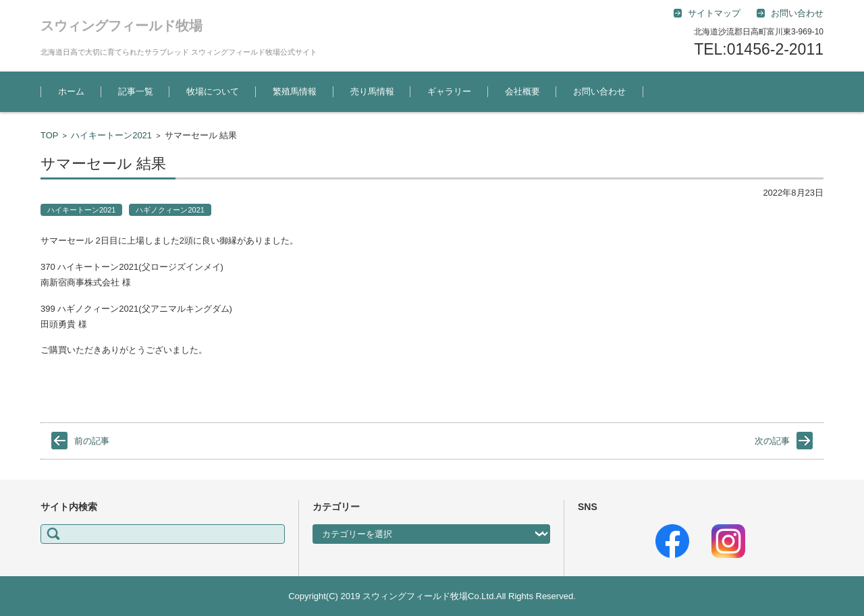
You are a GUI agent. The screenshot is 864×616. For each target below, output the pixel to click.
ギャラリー (449, 91)
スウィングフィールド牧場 (122, 26)
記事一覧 (136, 91)
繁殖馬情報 (295, 91)
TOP (50, 135)
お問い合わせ (599, 91)
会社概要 (522, 91)
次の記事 (772, 441)
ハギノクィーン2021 (170, 210)
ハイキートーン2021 (111, 135)
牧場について (213, 91)
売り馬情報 (372, 91)
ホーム (71, 91)
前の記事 (92, 441)
